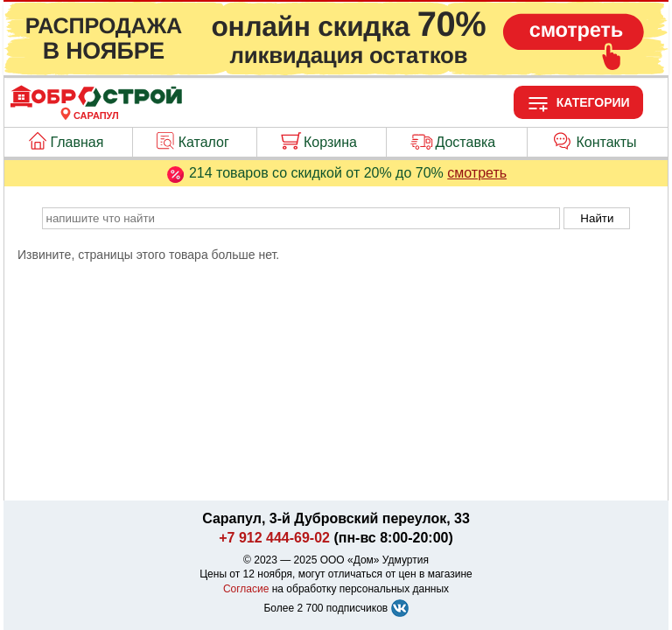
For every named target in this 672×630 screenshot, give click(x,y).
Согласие (246, 589)
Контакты (607, 142)
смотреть (477, 173)
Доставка (465, 142)
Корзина (330, 142)
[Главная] (96, 105)
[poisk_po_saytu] (301, 218)
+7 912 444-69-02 (274, 538)
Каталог (204, 142)
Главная (77, 142)
